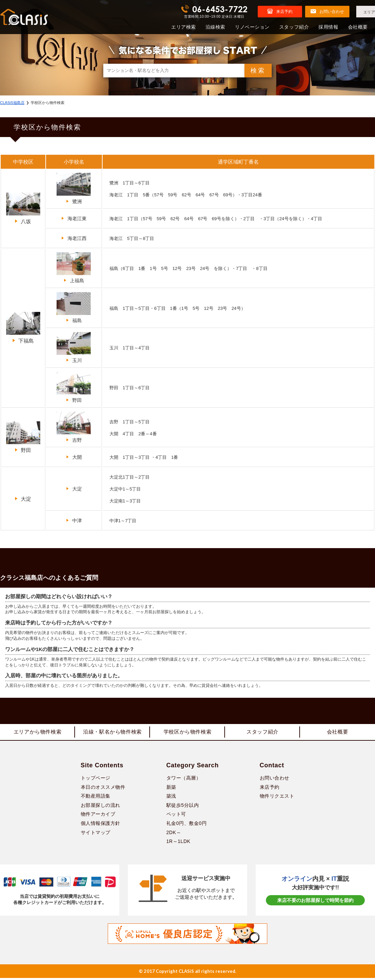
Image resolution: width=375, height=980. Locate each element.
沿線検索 (215, 27)
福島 (74, 308)
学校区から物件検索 (187, 733)
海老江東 (74, 218)
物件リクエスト (277, 798)
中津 (74, 521)
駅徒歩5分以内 (183, 807)
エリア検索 (184, 27)
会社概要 (358, 27)
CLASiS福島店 (12, 103)
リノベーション (252, 27)
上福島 (74, 268)
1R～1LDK (178, 843)
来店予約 (270, 789)
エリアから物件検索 (37, 733)
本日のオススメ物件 (103, 789)
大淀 (23, 499)
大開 (74, 457)
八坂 (23, 208)
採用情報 (328, 27)
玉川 (74, 348)
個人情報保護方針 (101, 825)
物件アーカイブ (98, 816)
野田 (74, 387)
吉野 (74, 427)
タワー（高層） (184, 780)
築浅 (171, 798)
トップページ (96, 780)
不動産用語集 (96, 798)
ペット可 (176, 816)
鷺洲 (74, 188)
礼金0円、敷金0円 (187, 825)
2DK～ (174, 834)
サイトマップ (96, 834)
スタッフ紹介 (294, 27)
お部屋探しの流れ (101, 807)
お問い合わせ (275, 780)
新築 (171, 789)
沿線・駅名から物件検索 (112, 733)
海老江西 (74, 238)
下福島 (23, 328)
